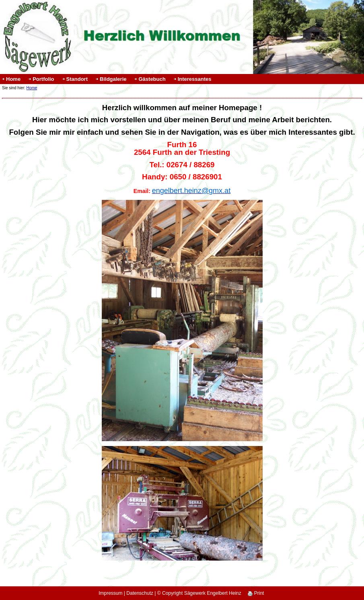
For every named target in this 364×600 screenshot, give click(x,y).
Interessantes (195, 79)
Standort (77, 79)
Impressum (110, 593)
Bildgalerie (113, 79)
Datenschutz (140, 593)
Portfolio (43, 79)
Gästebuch (152, 79)
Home (13, 79)
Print (256, 593)
